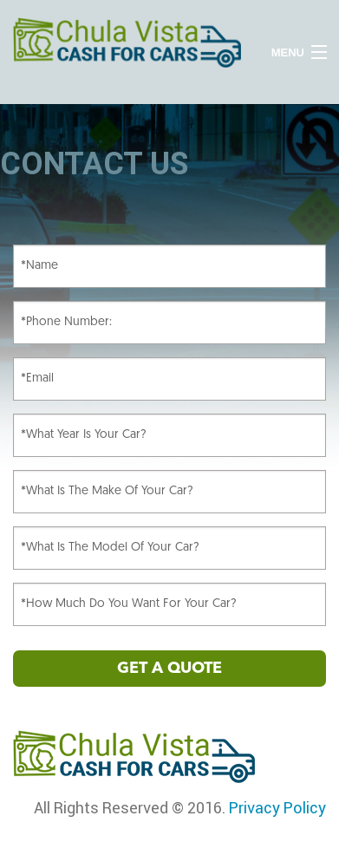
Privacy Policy (277, 808)
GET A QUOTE (169, 669)
